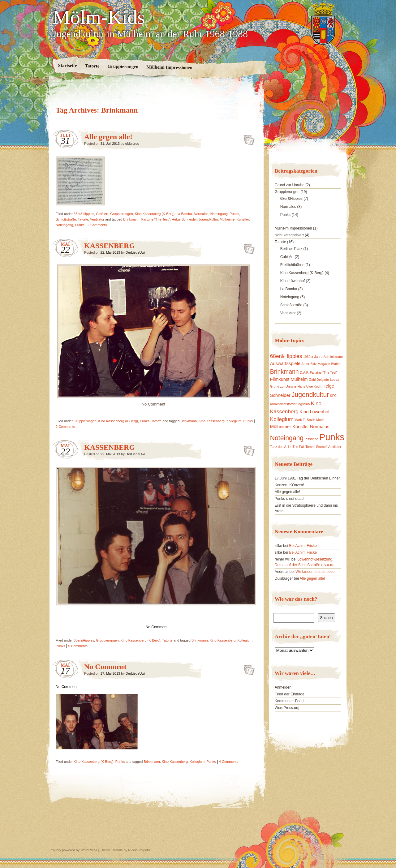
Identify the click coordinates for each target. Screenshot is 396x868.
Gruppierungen (123, 67)
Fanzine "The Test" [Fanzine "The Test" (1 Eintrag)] (323, 372)
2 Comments (97, 225)
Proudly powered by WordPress (73, 850)
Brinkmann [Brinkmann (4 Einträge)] (284, 372)
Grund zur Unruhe (290, 185)
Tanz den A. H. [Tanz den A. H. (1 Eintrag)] (281, 447)
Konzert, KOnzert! (289, 485)
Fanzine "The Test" (156, 219)
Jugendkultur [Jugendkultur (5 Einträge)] (310, 395)
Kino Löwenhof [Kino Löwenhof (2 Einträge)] (314, 412)
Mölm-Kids (99, 17)
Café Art (102, 214)
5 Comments (78, 646)
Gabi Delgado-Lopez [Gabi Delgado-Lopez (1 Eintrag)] (324, 380)
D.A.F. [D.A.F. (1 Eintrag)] (304, 372)
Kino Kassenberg (212, 421)
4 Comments (229, 762)
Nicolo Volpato (139, 850)
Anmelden (283, 687)
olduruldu (132, 144)
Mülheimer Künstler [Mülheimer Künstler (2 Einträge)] (290, 427)
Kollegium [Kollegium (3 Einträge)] (282, 419)
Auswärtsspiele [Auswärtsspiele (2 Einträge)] (285, 363)
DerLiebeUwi (135, 252)
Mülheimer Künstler (234, 219)
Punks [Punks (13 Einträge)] (332, 437)
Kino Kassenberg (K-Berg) (155, 214)
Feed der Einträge (290, 694)
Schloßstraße (66, 219)
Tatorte (92, 66)
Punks (234, 214)
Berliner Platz (291, 249)
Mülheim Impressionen (169, 67)
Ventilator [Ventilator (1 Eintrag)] (334, 447)
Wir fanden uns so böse (315, 572)
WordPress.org (287, 708)
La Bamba (184, 214)
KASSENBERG (110, 246)
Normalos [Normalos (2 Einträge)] (320, 427)
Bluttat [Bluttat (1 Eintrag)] (336, 364)
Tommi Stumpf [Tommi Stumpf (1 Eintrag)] (316, 447)
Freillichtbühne (292, 265)
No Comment (105, 667)
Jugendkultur (208, 219)
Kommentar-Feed (289, 701)
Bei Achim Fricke (303, 546)
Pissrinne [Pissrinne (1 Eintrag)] (312, 439)
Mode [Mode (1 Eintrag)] (320, 420)
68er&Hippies (84, 214)
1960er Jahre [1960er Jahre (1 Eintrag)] (313, 357)
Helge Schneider (184, 219)
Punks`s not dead (289, 499)
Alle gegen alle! (108, 137)
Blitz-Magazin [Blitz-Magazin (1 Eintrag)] (320, 364)
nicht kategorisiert (289, 235)
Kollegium (234, 421)
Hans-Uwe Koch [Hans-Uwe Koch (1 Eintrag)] (309, 386)
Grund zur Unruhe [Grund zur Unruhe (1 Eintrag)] (283, 386)
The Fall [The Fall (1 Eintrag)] (298, 447)
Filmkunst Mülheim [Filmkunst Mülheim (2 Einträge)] (289, 379)
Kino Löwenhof (293, 281)
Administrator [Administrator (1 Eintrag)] (333, 357)
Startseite (68, 65)
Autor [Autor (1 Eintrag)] (305, 364)
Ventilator (97, 219)
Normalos (201, 214)
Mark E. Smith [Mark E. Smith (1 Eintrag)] (305, 420)
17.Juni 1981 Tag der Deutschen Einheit (308, 478)
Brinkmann (131, 219)
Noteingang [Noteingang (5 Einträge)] (287, 438)
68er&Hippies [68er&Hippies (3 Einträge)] (286, 356)
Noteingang (219, 214)
